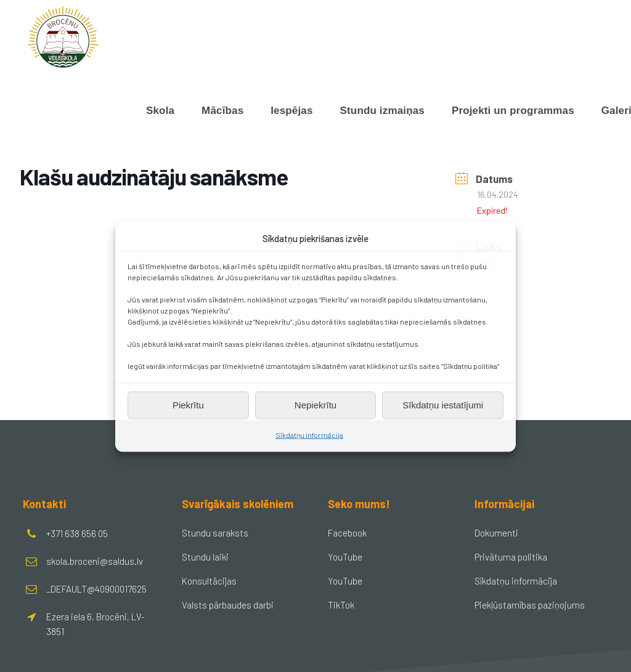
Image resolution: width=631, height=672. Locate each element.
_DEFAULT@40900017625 (96, 589)
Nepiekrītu (315, 405)
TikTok (341, 605)
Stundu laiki (205, 557)
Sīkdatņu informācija (309, 434)
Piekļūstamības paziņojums (530, 605)
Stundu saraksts (215, 533)
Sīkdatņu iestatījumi (443, 405)
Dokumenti (496, 533)
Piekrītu (188, 405)
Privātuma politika (511, 557)
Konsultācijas (209, 581)
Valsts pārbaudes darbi (228, 605)
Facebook (347, 533)
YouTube (345, 557)
